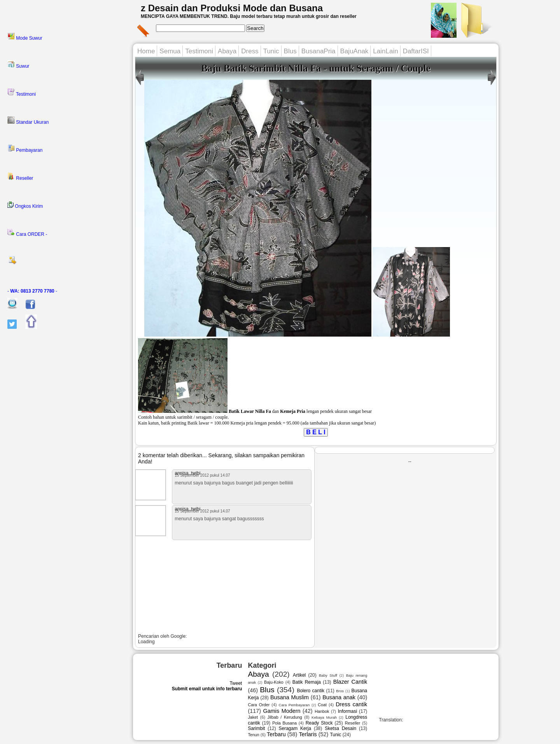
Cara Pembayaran (294, 705)
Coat (322, 705)
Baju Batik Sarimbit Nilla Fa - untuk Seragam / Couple (316, 68)
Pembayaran (25, 149)
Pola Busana (284, 723)
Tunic (271, 51)
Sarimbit (256, 728)
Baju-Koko (274, 682)
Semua (170, 51)
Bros (340, 691)
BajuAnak (354, 51)
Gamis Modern (282, 711)
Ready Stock (319, 723)
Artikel (299, 675)
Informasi (347, 711)
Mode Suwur (25, 37)
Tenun (253, 735)
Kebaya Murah (324, 717)
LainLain (385, 51)
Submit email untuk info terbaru (207, 689)
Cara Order (259, 705)
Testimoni (22, 93)
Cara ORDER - (27, 233)
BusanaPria (318, 51)
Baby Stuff (328, 675)
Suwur (18, 65)
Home (146, 51)
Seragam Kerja (295, 728)
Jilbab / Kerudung (285, 717)
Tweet (236, 683)
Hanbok (322, 711)
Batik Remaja (307, 682)
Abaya (227, 51)
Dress (250, 51)
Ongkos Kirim (25, 205)
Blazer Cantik (350, 682)
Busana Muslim (290, 697)
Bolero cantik (311, 691)
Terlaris (308, 734)
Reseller (20, 177)
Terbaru (276, 734)
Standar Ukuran (28, 121)
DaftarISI (416, 51)
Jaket (253, 717)
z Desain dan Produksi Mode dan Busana (232, 8)
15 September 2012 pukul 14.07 (202, 475)
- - (32, 291)
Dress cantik (351, 704)
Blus (290, 51)
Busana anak (339, 697)
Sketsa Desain (340, 728)
